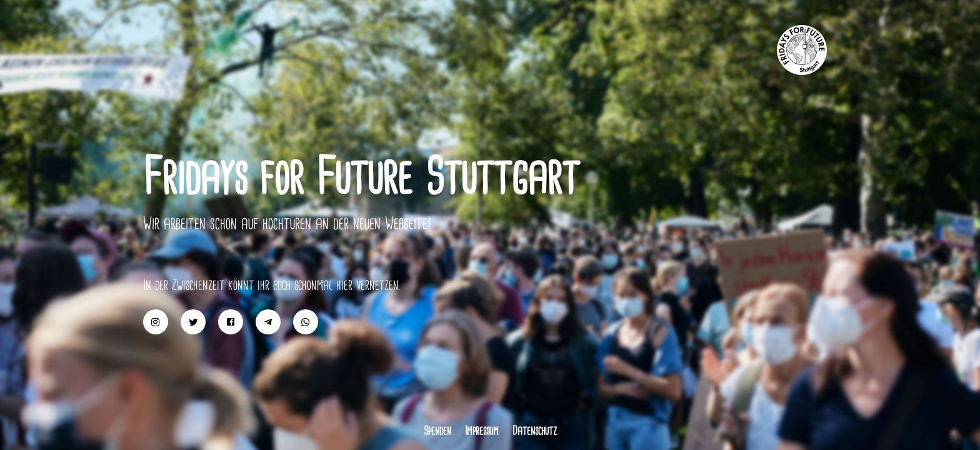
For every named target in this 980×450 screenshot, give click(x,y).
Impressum (482, 431)
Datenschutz (535, 431)
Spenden (437, 431)
